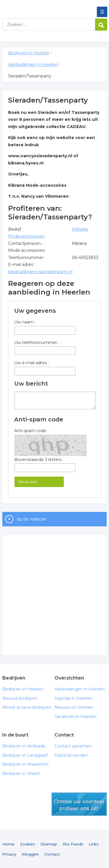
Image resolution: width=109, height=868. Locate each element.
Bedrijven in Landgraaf (25, 755)
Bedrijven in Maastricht (26, 764)
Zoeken (28, 844)
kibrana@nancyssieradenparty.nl (40, 272)
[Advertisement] (54, 595)
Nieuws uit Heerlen (74, 707)
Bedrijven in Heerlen (44, 7)
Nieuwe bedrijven (20, 698)
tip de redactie (31, 519)
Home (8, 844)
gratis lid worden (79, 804)
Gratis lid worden (71, 755)
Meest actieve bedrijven (27, 707)
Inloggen (30, 854)
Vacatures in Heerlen (76, 717)
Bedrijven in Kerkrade (24, 746)
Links (94, 844)
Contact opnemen (73, 746)
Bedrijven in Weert (21, 773)
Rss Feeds (73, 844)
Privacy (9, 854)
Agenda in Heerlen (73, 698)
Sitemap (49, 844)
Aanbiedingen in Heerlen (33, 64)
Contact (52, 854)
